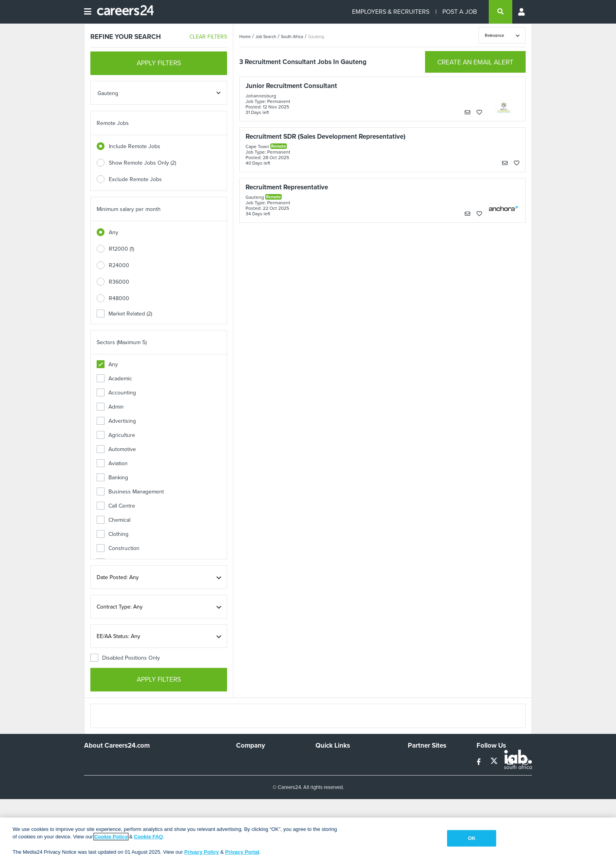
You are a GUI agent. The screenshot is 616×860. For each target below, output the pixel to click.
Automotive (116, 449)
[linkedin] (511, 762)
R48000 (119, 298)
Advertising (116, 421)
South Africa (292, 37)
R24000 (119, 265)
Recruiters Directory (340, 761)
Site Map (326, 771)
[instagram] (525, 762)
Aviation (112, 463)
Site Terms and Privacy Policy (351, 782)
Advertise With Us (258, 771)
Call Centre (116, 506)
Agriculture (116, 435)
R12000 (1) (121, 249)
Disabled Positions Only (125, 658)
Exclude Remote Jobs (135, 179)
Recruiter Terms (335, 803)
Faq (320, 814)
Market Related (124, 314)
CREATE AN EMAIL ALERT (475, 62)
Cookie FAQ (148, 837)
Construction (118, 548)
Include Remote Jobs (135, 146)
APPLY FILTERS (159, 63)
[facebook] (479, 762)
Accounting (116, 393)
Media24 (418, 793)
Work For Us (251, 761)
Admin (110, 407)
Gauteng (316, 37)
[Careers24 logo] (122, 12)
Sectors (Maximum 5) (122, 342)
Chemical (114, 520)
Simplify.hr (420, 761)
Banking (112, 478)
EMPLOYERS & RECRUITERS (391, 12)
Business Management (130, 492)
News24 (418, 771)
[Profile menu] (522, 12)
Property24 (421, 782)
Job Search (266, 37)
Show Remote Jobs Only (142, 163)
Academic (114, 379)
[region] (308, 839)
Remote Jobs (113, 123)
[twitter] (495, 762)
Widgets (325, 793)
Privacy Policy (202, 852)
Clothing (113, 534)
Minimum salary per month (129, 209)
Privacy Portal (242, 852)
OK (472, 838)
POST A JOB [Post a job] (460, 12)
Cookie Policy (111, 837)
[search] (500, 12)
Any (114, 232)
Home (245, 37)
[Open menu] (88, 12)
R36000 (119, 282)
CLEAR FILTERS (208, 37)
